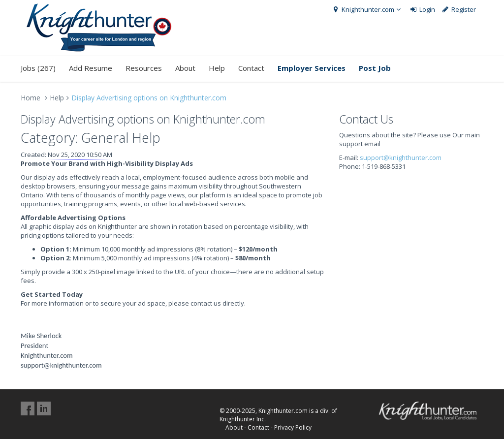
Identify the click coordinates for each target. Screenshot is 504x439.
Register (459, 9)
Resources (144, 68)
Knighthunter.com (367, 9)
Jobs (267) (38, 68)
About (185, 68)
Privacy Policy (293, 427)
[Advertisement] (411, 237)
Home (31, 98)
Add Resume (91, 68)
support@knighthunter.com (401, 157)
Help (217, 68)
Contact (251, 68)
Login (422, 9)
